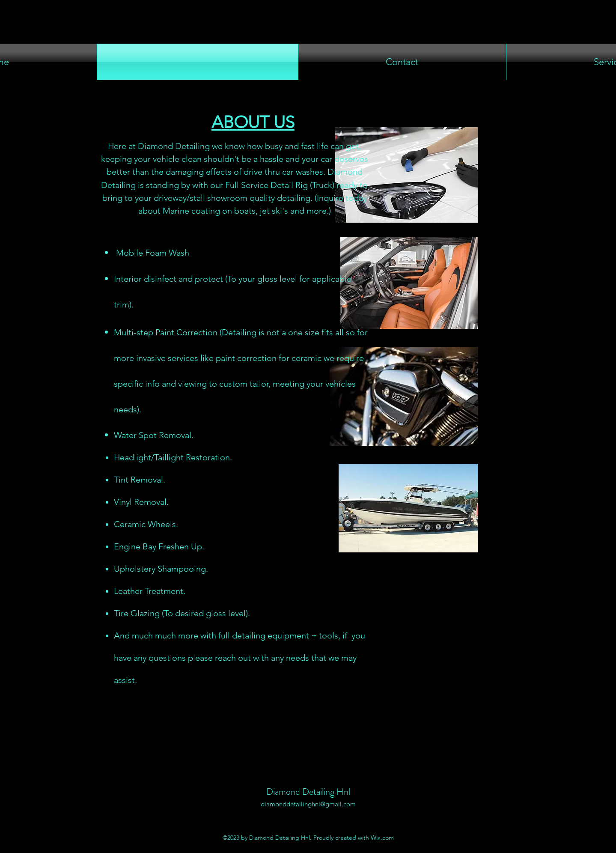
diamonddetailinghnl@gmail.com (308, 804)
